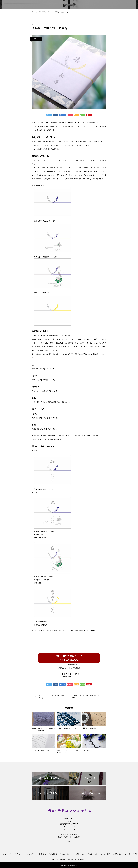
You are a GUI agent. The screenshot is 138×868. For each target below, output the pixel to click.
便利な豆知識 (53, 854)
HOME (5, 854)
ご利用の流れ (42, 854)
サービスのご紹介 (29, 854)
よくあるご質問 (105, 854)
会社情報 (127, 854)
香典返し (36, 39)
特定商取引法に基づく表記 (76, 859)
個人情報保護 (61, 859)
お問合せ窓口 (117, 854)
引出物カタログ (93, 854)
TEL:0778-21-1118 (69, 674)
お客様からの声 (80, 854)
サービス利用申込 (15, 854)
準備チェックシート (66, 854)
